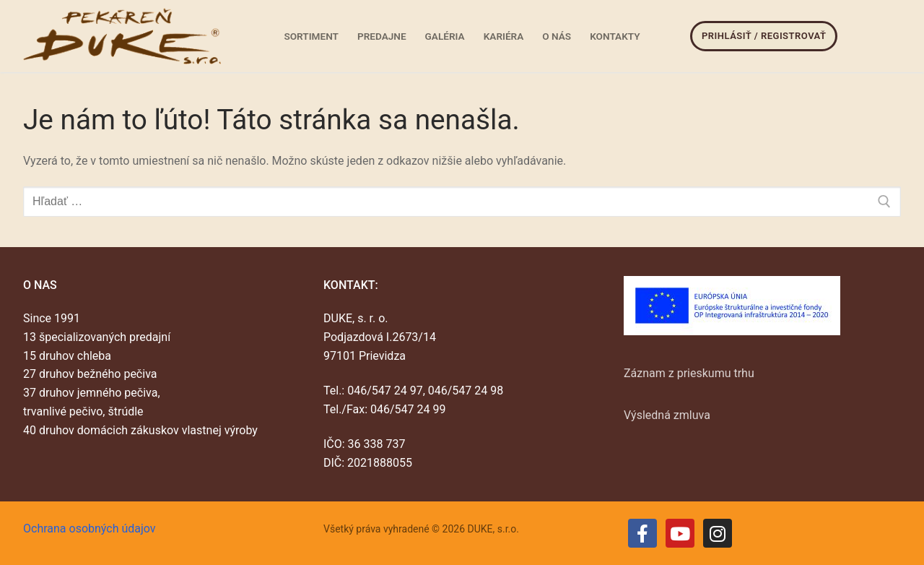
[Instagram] (718, 533)
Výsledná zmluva (667, 415)
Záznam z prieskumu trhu (689, 373)
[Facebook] (642, 533)
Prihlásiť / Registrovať (764, 36)
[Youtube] (680, 533)
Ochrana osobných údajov (90, 529)
